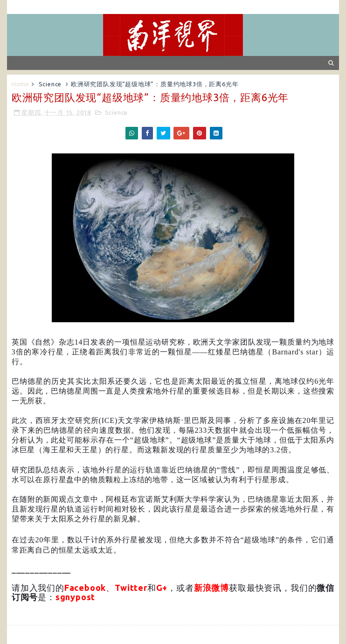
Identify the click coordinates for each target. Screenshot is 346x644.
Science (50, 84)
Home (21, 84)
